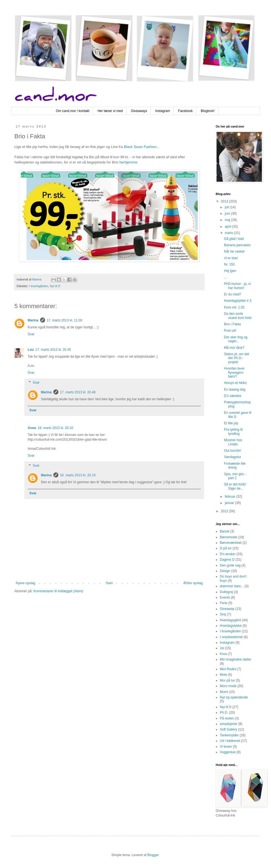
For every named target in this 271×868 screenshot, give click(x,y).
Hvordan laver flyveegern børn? (234, 372)
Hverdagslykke (231, 626)
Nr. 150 (229, 264)
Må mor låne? (234, 348)
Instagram (162, 111)
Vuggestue (228, 752)
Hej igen (230, 271)
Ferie (224, 603)
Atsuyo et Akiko (235, 383)
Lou (31, 350)
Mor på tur (227, 680)
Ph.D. (224, 713)
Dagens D (227, 560)
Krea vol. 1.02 (234, 307)
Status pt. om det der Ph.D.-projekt (237, 358)
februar (230, 497)
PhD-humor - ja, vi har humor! (237, 286)
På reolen (227, 718)
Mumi (224, 692)
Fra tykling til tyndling (233, 432)
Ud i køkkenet (230, 741)
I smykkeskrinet (231, 637)
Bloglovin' (208, 111)
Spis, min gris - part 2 (235, 476)
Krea (223, 654)
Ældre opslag (193, 583)
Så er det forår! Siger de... (235, 486)
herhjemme (128, 162)
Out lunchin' (233, 451)
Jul (222, 648)
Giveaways (139, 111)
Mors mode (228, 686)
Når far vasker (234, 251)
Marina (33, 320)
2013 (225, 201)
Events (225, 597)
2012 (225, 511)
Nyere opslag (26, 583)
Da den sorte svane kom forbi (238, 316)
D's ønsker (228, 554)
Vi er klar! (231, 258)
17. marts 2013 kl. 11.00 (65, 320)
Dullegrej (226, 592)
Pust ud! (230, 331)
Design (225, 571)
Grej (223, 614)
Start (109, 583)
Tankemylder (229, 735)
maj (228, 220)
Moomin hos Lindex (233, 442)
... (225, 277)
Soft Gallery (229, 729)
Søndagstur (233, 457)
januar (230, 503)
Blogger (153, 855)
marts (229, 233)
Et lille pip (231, 423)
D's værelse (233, 396)
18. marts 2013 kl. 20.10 (55, 428)
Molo (223, 675)
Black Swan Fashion (140, 147)
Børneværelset (231, 543)
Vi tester (226, 747)
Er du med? (233, 294)
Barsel (225, 531)
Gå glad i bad (234, 239)
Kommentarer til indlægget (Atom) (58, 591)
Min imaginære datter (235, 659)
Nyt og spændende (234, 697)
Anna (32, 428)
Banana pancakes (237, 245)
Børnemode (229, 537)
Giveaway (227, 609)
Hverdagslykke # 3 (238, 301)
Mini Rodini (228, 669)
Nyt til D (55, 286)
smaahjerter (229, 724)
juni (228, 214)
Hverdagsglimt (230, 620)
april (228, 227)
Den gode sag (230, 565)
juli (227, 207)
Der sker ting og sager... (236, 339)
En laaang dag (235, 389)
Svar (31, 334)
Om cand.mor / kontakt (73, 111)
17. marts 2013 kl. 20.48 (78, 392)
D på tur (226, 548)
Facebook (185, 111)
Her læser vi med (110, 111)
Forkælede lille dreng (235, 466)
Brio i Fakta (232, 324)
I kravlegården (39, 286)
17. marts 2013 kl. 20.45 (53, 350)
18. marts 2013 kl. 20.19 (78, 475)
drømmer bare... (232, 586)
